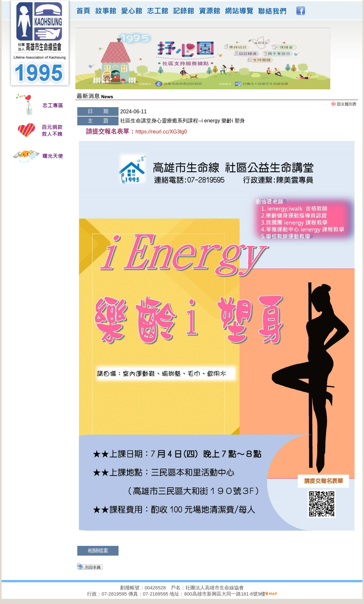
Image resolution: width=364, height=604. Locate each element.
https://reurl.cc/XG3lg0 (161, 132)
